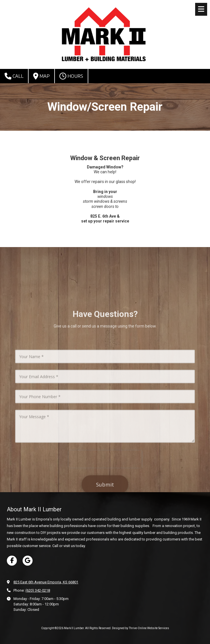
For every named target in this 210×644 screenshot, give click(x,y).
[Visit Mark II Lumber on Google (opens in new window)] (28, 561)
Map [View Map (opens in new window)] (41, 76)
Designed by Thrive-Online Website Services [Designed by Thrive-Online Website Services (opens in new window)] (141, 628)
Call (14, 76)
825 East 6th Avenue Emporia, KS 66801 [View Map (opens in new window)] (46, 582)
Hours (71, 76)
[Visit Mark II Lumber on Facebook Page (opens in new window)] (12, 561)
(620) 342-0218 (38, 590)
